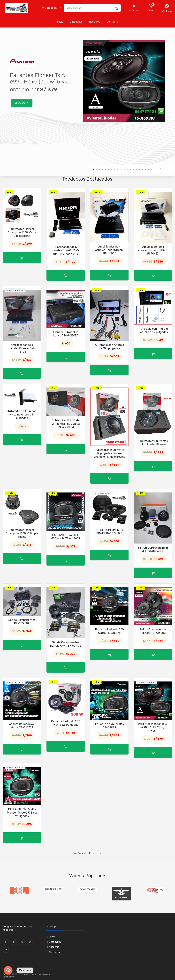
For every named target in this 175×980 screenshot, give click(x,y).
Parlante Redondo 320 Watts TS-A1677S (22, 726)
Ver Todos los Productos (87, 853)
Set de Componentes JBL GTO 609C (22, 622)
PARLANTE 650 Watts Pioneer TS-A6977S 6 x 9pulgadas (22, 813)
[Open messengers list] (8, 970)
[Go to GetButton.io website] (8, 977)
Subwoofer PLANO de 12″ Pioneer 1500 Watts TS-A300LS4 (66, 424)
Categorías (50, 8)
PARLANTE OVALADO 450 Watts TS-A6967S (66, 537)
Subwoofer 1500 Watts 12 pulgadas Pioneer (153, 443)
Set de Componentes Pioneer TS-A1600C (153, 631)
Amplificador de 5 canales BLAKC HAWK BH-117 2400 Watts (66, 250)
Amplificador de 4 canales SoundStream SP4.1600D (109, 250)
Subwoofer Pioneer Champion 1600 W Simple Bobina (22, 533)
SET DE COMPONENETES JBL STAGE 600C (153, 549)
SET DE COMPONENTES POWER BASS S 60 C (109, 532)
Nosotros (95, 22)
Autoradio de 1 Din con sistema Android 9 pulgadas (22, 415)
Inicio (60, 22)
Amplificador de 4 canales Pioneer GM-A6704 (22, 348)
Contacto (112, 22)
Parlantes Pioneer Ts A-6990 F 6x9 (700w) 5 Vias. (153, 727)
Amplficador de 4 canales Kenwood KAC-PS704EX (153, 250)
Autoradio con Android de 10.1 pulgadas (109, 347)
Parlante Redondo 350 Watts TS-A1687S (109, 631)
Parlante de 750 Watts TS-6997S (109, 726)
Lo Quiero (22, 103)
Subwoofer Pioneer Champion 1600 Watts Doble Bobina (22, 232)
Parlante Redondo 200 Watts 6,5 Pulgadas (66, 723)
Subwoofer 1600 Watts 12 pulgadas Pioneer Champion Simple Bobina (109, 453)
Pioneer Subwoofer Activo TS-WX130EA (66, 334)
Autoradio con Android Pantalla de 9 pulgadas (153, 330)
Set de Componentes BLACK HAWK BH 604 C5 (66, 644)
